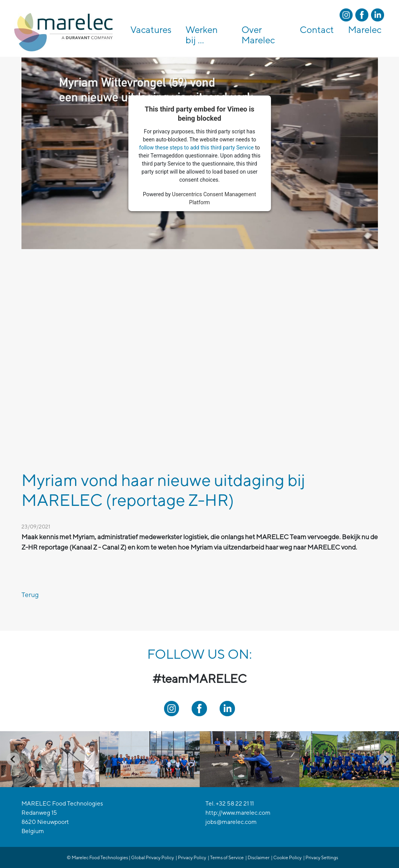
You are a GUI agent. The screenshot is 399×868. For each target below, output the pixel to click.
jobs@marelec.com (231, 822)
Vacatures (151, 30)
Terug (30, 595)
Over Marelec (258, 35)
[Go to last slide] (13, 759)
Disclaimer (259, 857)
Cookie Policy (287, 857)
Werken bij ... (202, 35)
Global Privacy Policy (153, 857)
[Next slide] (386, 759)
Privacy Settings (322, 857)
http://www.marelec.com (238, 812)
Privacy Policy (192, 857)
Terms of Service (227, 857)
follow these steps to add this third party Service (196, 148)
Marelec (365, 30)
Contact (317, 30)
